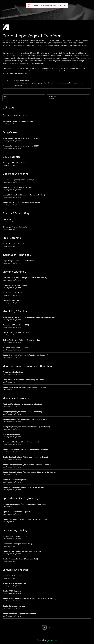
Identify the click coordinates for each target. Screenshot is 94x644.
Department (53, 96)
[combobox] (49, 99)
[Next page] (54, 628)
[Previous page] (40, 628)
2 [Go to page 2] (50, 627)
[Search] (24, 99)
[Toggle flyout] (88, 98)
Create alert (18, 85)
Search (7, 96)
